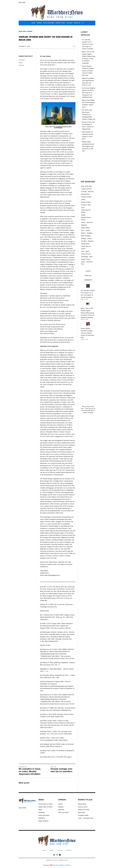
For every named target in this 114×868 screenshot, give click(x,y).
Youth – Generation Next (86, 818)
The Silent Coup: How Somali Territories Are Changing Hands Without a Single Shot (89, 115)
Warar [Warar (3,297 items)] (91, 257)
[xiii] (61, 366)
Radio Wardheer (44, 821)
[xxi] (47, 553)
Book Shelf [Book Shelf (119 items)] (88, 186)
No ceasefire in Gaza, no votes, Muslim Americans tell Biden (30, 771)
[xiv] (74, 398)
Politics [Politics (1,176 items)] (83, 233)
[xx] (49, 542)
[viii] (44, 232)
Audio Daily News (44, 815)
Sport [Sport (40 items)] (83, 251)
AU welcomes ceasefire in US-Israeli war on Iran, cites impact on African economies (88, 44)
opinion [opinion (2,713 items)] (88, 230)
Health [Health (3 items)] (83, 215)
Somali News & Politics (46, 804)
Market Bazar (82, 804)
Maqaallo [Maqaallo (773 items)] (84, 225)
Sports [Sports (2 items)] (87, 251)
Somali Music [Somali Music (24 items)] (85, 244)
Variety (45, 757)
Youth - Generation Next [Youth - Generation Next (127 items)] (87, 263)
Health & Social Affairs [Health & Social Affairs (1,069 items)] (86, 219)
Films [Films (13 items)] (89, 205)
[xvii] (62, 475)
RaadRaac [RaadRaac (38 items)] (90, 233)
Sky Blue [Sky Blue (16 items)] (84, 241)
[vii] (50, 226)
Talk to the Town (63, 812)
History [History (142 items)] (83, 222)
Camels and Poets (84, 810)
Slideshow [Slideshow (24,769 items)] (91, 241)
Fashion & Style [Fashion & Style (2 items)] (86, 202)
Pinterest (21, 65)
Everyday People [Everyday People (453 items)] (86, 197)
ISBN (68, 617)
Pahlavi (56, 506)
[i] (58, 138)
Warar (40, 810)
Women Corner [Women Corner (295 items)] (86, 259)
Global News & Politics (46, 807)
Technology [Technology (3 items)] (85, 257)
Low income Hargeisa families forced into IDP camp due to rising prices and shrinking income (89, 93)
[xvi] (72, 470)
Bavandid (43, 504)
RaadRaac (42, 812)
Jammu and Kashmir (49, 513)
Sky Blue (60, 850)
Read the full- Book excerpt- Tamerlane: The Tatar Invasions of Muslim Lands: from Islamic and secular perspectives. (56, 564)
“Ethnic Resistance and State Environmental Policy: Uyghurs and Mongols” (56, 626)
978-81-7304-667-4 (56, 746)
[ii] (59, 161)
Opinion (51, 850)
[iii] (41, 181)
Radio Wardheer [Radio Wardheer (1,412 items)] (86, 236)
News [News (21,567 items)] (83, 230)
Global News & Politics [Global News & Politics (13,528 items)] (86, 211)
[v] (50, 208)
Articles (61, 804)
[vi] (44, 212)
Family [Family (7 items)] (83, 199)
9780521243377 (53, 641)
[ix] (57, 244)
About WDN (22, 808)
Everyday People (83, 815)
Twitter (21, 63)
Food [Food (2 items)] (83, 208)
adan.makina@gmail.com (52, 575)
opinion (30, 31)
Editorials (61, 810)
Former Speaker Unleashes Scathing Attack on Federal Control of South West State (88, 71)
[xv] (63, 461)
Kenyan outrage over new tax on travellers (61, 770)
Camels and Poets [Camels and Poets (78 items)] (87, 189)
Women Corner (83, 807)
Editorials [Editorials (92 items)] (91, 191)
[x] (61, 271)
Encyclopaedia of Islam (51, 740)
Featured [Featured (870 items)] (84, 205)
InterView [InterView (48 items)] (90, 222)
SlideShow (42, 818)
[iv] (61, 190)
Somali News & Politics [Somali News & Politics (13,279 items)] (86, 247)
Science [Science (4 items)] (90, 238)
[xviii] (69, 481)
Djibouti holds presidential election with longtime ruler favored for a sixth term (88, 146)
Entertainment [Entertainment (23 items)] (85, 194)
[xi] (53, 333)
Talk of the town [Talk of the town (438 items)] (86, 254)
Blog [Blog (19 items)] (83, 186)
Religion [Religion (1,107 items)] (84, 238)
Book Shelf (23, 31)
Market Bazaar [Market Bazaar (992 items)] (86, 228)
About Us (69, 850)
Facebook (22, 60)
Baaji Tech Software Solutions (61, 865)
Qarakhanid (53, 511)
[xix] (61, 499)
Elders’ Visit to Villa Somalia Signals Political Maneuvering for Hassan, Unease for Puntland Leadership (88, 313)
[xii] (71, 359)
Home (44, 850)
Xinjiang (67, 181)
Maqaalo (61, 807)
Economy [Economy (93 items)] (84, 191)
